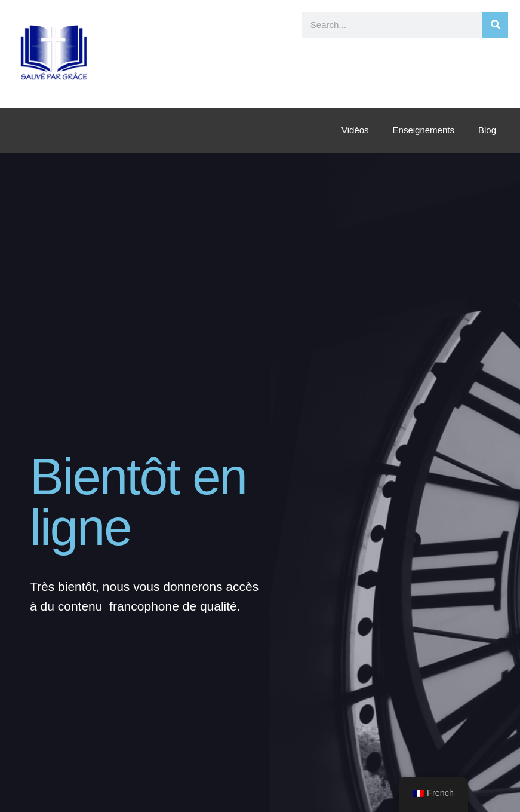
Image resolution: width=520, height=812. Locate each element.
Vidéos (355, 130)
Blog (487, 130)
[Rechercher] (495, 25)
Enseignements (424, 130)
